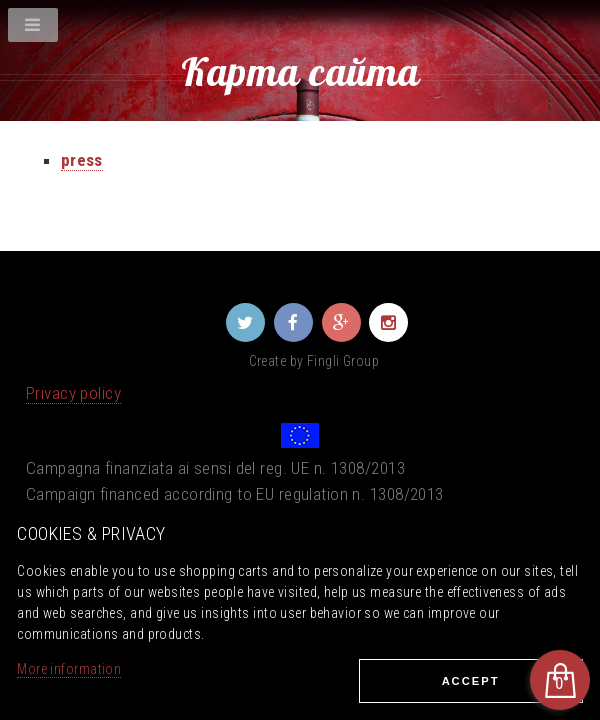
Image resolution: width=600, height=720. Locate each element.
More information (69, 669)
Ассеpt (471, 681)
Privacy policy (73, 393)
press (82, 160)
